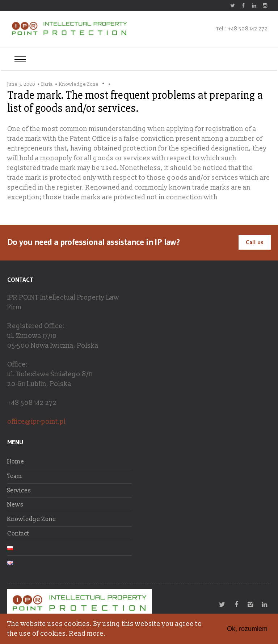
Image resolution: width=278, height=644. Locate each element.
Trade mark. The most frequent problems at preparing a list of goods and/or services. (135, 101)
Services (19, 491)
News (15, 505)
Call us (255, 242)
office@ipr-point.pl (36, 422)
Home (16, 462)
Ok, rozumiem (247, 629)
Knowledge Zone (79, 84)
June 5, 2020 (21, 84)
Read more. (87, 634)
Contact (18, 534)
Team (15, 476)
